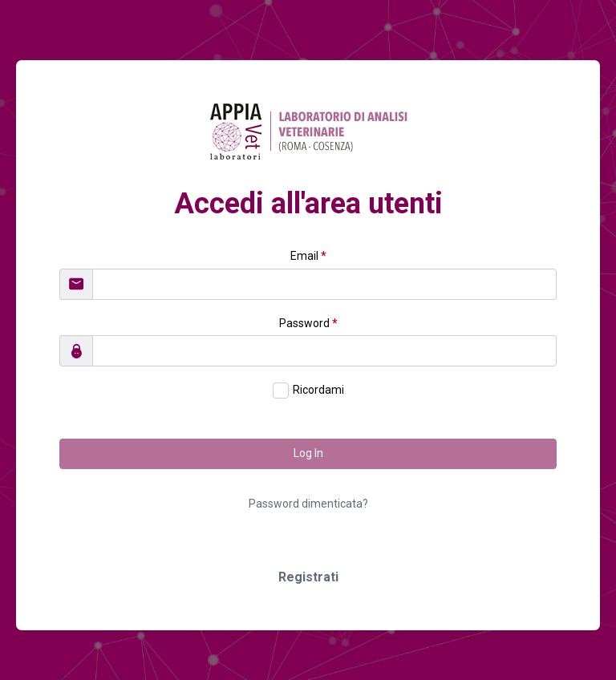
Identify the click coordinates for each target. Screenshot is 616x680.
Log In (308, 453)
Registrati (308, 577)
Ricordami (318, 390)
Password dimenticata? (308, 504)
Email (308, 256)
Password (308, 323)
